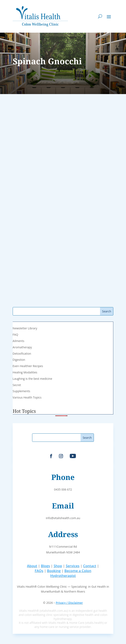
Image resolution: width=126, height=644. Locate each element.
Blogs (45, 566)
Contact (90, 566)
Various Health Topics (27, 397)
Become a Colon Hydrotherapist (71, 573)
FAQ (15, 335)
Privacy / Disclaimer (69, 603)
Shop (58, 566)
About (32, 566)
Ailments (19, 341)
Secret (17, 385)
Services (73, 566)
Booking (54, 571)
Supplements (21, 391)
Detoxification (22, 354)
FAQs (39, 571)
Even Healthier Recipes (28, 366)
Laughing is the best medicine (32, 379)
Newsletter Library (25, 328)
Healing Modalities (25, 372)
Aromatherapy (22, 347)
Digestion (19, 360)
